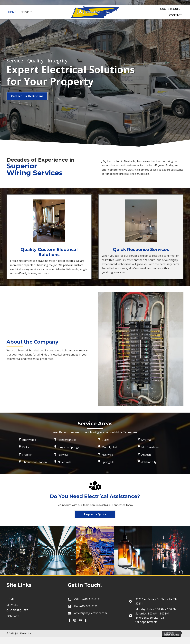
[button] (27, 96)
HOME (10, 606)
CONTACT (13, 623)
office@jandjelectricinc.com (90, 620)
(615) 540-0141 (91, 606)
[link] (12, 12)
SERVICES (12, 612)
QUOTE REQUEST (17, 617)
